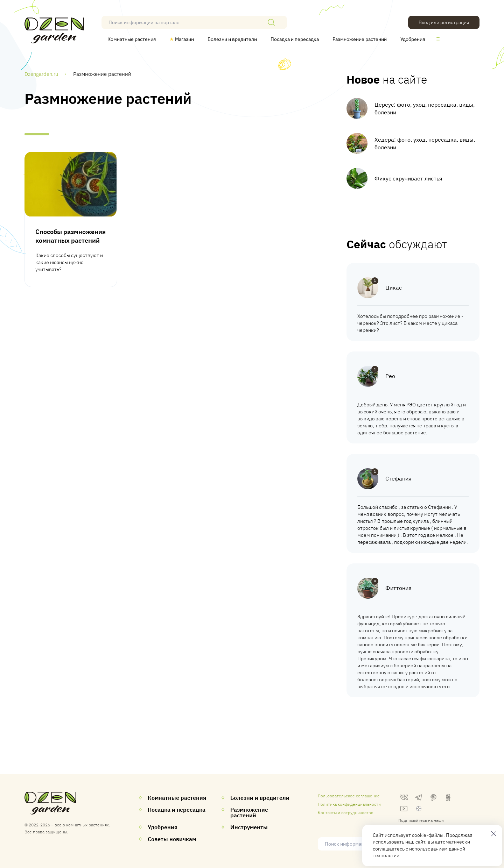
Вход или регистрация (444, 22)
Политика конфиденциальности (349, 804)
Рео (390, 376)
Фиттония (398, 588)
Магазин (182, 39)
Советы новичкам (172, 839)
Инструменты (249, 827)
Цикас (394, 287)
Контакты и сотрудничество (346, 813)
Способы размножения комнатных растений (71, 236)
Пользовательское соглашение (349, 796)
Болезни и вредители (232, 39)
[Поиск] (271, 22)
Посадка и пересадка (295, 39)
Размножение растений (360, 39)
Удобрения (413, 39)
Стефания (398, 478)
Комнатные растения (132, 39)
